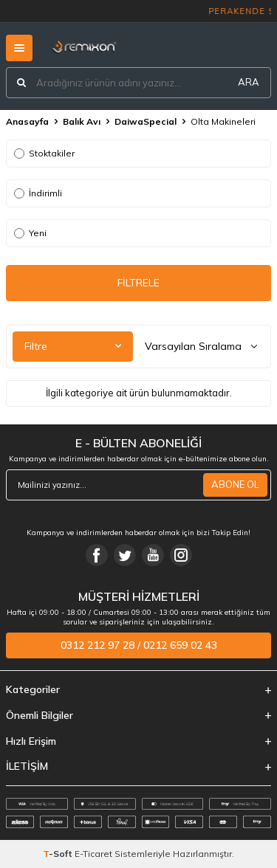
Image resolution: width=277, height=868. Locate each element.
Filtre (73, 346)
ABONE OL (235, 484)
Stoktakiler (44, 153)
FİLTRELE (138, 283)
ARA (249, 82)
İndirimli (38, 193)
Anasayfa (27, 121)
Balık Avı (82, 121)
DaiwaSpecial (146, 121)
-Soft (59, 854)
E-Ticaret (93, 854)
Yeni (30, 233)
